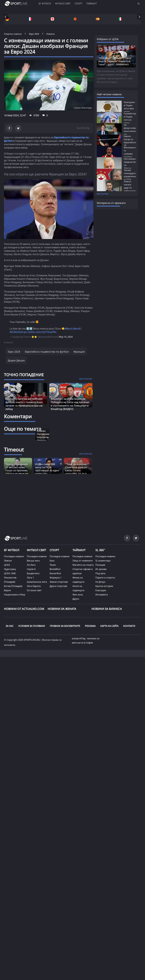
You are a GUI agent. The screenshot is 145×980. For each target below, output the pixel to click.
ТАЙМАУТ (79, 550)
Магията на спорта (83, 565)
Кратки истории (104, 586)
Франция (79, 352)
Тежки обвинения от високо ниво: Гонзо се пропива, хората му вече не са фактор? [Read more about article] (17, 470)
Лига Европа (34, 586)
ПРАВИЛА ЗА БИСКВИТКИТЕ (65, 626)
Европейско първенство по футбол (47, 352)
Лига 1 (30, 578)
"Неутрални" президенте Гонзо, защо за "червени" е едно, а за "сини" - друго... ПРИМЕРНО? (115, 61)
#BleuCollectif (72, 329)
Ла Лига (31, 565)
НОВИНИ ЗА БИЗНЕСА (107, 609)
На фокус (100, 582)
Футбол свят (63, 4)
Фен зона (78, 595)
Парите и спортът (105, 578)
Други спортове (58, 586)
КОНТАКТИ (129, 626)
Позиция (100, 565)
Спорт (78, 4)
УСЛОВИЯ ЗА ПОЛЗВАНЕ (32, 626)
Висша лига (33, 561)
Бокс (52, 561)
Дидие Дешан (16, 360)
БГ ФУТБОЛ (45, 4)
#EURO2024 (16, 332)
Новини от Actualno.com (24, 609)
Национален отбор (15, 595)
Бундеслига (33, 573)
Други (76, 599)
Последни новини (14, 556)
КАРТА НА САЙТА (109, 626)
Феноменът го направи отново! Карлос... (130, 154)
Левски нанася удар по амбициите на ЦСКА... (130, 188)
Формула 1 (56, 578)
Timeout (14, 450)
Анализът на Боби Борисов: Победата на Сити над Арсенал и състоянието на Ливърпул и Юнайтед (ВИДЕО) (70, 404)
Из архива (101, 569)
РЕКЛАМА (90, 626)
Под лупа (100, 573)
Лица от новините (83, 561)
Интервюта (102, 595)
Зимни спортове (59, 582)
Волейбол (55, 569)
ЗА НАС (10, 626)
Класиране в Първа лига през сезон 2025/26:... (129, 108)
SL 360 (100, 550)
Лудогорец (10, 569)
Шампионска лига (37, 582)
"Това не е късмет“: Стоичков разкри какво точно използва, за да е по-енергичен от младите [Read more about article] (77, 472)
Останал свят (34, 590)
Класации (101, 590)
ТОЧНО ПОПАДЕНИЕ (24, 375)
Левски (8, 561)
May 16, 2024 (66, 337)
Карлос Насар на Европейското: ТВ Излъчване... (131, 142)
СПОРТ (54, 550)
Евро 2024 (14, 352)
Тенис (53, 565)
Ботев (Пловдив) (13, 586)
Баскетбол (55, 573)
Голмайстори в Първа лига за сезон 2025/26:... (131, 120)
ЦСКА (7, 565)
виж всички (103, 194)
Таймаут (92, 4)
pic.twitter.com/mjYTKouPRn (40, 332)
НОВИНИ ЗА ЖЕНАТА (62, 609)
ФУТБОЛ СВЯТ (36, 550)
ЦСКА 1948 (10, 573)
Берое (7, 590)
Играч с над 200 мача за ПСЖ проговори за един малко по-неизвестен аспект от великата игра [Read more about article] (47, 472)
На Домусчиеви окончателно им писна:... (131, 131)
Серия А (31, 569)
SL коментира (103, 561)
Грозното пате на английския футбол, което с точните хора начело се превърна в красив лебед (24, 404)
